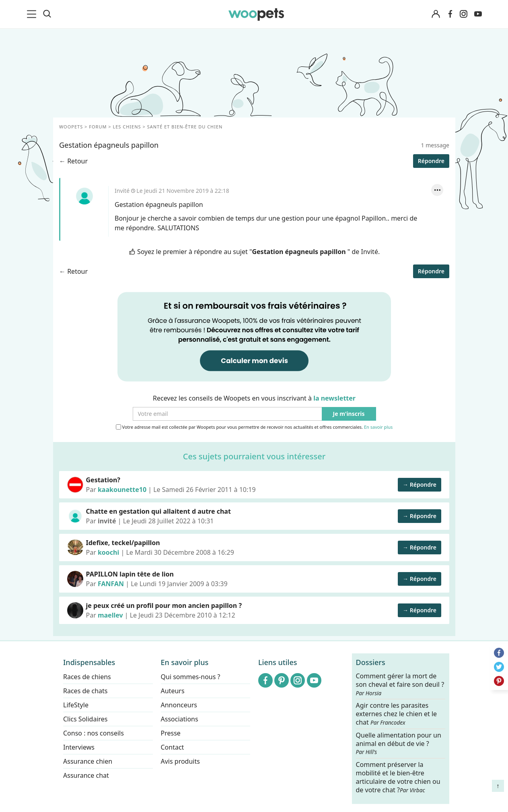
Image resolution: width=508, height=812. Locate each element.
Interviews (79, 747)
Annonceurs (179, 705)
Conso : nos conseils (94, 733)
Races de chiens (87, 677)
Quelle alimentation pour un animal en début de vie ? (398, 743)
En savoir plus (378, 427)
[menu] (33, 14)
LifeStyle (76, 705)
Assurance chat (86, 775)
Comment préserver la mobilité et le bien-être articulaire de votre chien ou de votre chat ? (398, 777)
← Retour (73, 161)
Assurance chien (88, 761)
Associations (179, 719)
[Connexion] (436, 14)
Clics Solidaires (85, 719)
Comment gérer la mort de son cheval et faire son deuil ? (400, 684)
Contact (172, 747)
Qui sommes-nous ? (190, 677)
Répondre (431, 161)
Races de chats (85, 691)
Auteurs (172, 691)
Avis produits (180, 761)
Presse (170, 733)
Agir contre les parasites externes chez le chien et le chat (396, 714)
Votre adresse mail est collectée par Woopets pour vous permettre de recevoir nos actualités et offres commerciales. (254, 427)
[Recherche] (47, 14)
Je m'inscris (349, 414)
